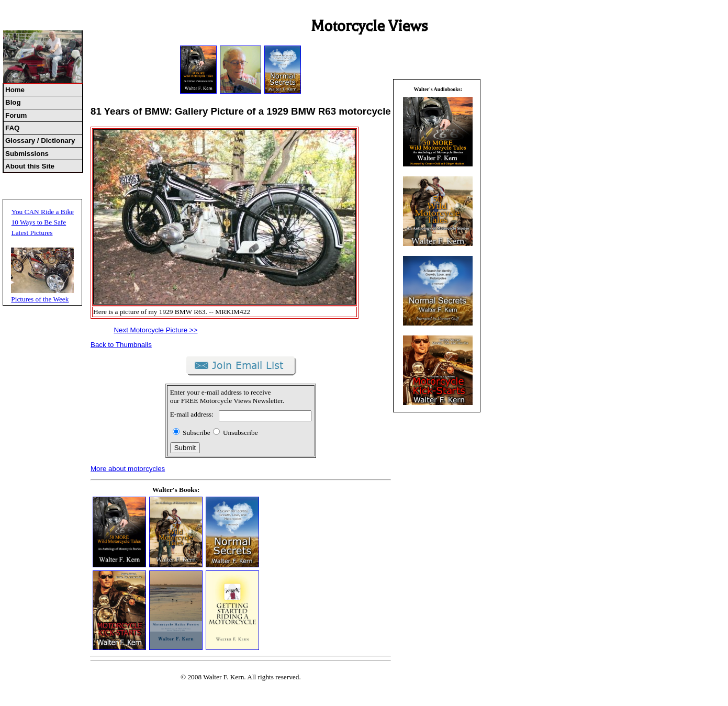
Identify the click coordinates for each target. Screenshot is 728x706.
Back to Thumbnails (121, 345)
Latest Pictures (32, 233)
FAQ (12, 128)
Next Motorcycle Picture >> (155, 330)
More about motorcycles (128, 469)
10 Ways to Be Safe (39, 222)
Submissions (27, 154)
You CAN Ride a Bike (43, 212)
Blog (13, 102)
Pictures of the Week (40, 299)
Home (15, 90)
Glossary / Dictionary (40, 141)
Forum (16, 115)
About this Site (30, 166)
